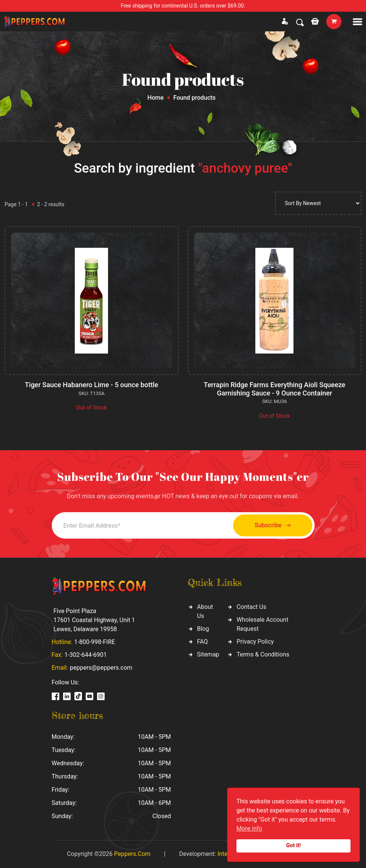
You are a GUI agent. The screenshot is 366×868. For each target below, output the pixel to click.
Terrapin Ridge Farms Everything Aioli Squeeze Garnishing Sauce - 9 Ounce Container (274, 389)
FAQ (203, 642)
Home (155, 98)
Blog (203, 629)
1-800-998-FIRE (94, 642)
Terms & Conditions (263, 654)
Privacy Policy (255, 642)
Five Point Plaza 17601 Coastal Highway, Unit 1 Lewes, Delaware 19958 (94, 620)
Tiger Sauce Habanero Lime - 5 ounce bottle (92, 385)
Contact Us (251, 607)
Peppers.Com (132, 854)
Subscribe (273, 526)
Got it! (294, 846)
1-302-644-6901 (86, 655)
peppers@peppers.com (101, 668)
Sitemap (208, 654)
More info (249, 829)
